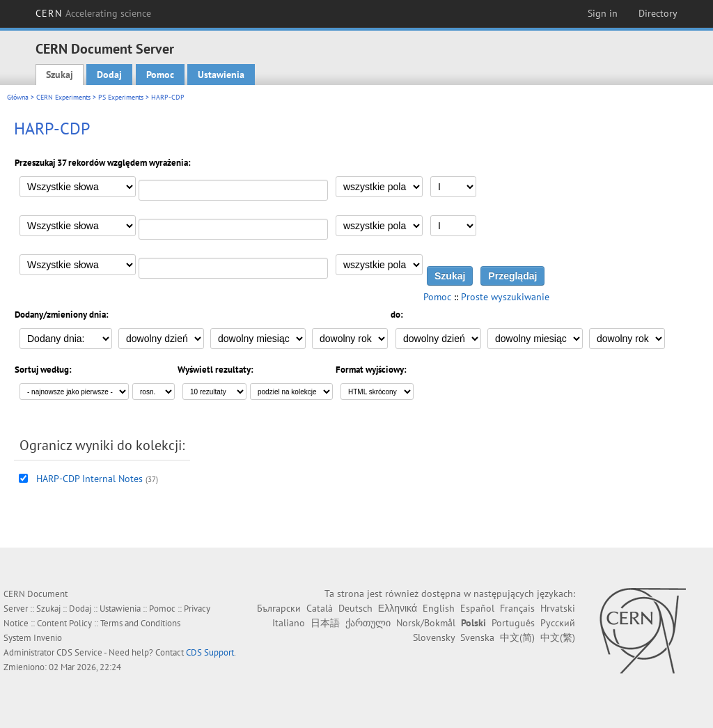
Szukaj (60, 75)
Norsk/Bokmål (426, 623)
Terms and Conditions (140, 623)
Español (477, 608)
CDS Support (210, 652)
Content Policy (64, 623)
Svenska (477, 637)
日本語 (325, 623)
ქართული (368, 623)
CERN (93, 13)
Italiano (289, 623)
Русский (558, 623)
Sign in (603, 13)
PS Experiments (121, 97)
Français (517, 608)
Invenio (48, 638)
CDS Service (79, 652)
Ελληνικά (398, 608)
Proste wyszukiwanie (505, 297)
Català (320, 608)
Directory (658, 13)
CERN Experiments (63, 97)
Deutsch (355, 608)
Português (513, 623)
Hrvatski (558, 608)
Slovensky (434, 637)
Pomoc (160, 75)
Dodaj (109, 75)
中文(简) (517, 637)
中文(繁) (558, 637)
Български (279, 608)
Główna (18, 97)
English (439, 608)
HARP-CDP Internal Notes (89, 479)
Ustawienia (221, 75)
